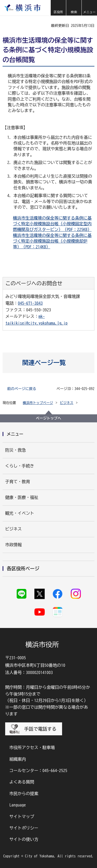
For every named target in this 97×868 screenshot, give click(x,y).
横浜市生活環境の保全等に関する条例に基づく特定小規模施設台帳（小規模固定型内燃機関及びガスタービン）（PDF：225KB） (52, 224)
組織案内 (18, 759)
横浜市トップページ (38, 403)
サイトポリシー (24, 828)
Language (18, 805)
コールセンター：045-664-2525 (38, 770)
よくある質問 (22, 782)
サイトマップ (22, 817)
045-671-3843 (30, 303)
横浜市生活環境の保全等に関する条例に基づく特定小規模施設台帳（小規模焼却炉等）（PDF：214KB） (52, 241)
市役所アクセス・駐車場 (32, 747)
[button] (58, 8)
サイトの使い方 (24, 839)
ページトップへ (49, 418)
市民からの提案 (24, 794)
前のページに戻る (22, 389)
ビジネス (67, 403)
